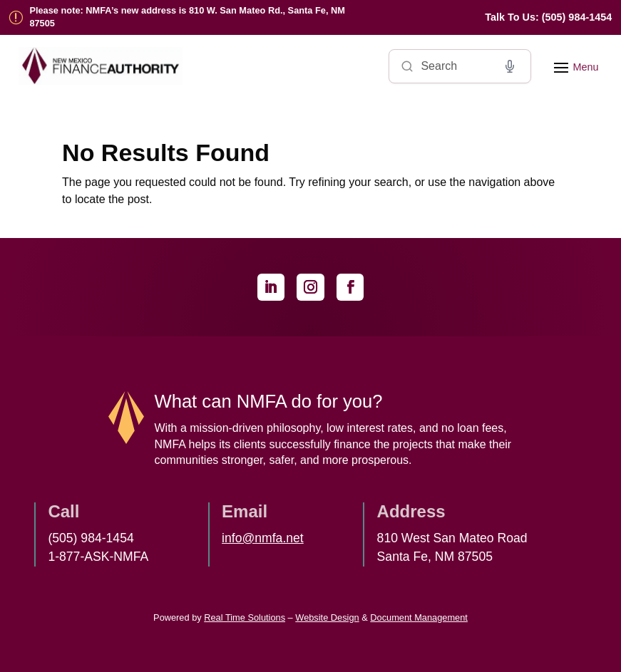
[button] (574, 66)
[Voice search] (510, 66)
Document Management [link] (419, 617)
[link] (548, 17)
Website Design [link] (327, 617)
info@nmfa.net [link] (263, 538)
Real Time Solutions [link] (245, 617)
